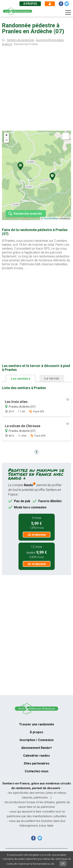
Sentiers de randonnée (20, 40)
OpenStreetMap (51, 218)
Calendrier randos (36, 756)
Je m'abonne (37, 535)
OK (63, 864)
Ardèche (7, 44)
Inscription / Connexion (37, 740)
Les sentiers (21, 379)
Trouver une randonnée (37, 724)
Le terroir (52, 378)
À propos (30, 4)
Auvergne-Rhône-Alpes (50, 40)
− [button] (7, 140)
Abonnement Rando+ (37, 748)
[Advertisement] (36, 89)
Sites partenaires (37, 763)
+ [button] (7, 135)
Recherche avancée (28, 214)
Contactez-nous (37, 771)
